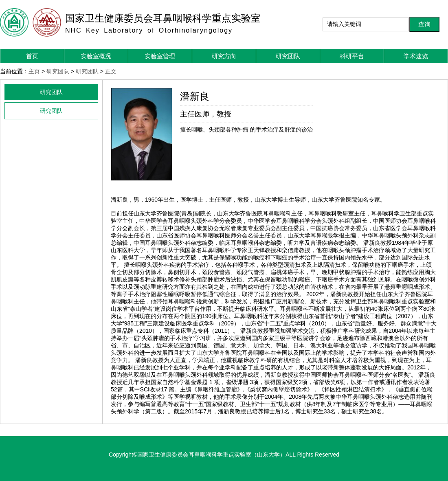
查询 (424, 24)
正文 (111, 71)
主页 (34, 71)
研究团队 (58, 71)
